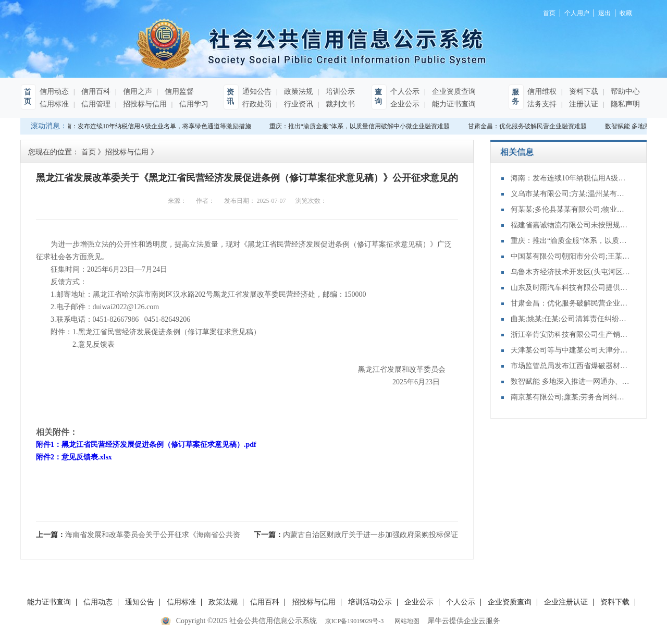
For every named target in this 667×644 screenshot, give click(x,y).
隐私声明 (624, 104)
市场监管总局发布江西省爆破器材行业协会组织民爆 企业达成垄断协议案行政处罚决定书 (571, 366)
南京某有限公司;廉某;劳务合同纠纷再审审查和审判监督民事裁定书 (571, 397)
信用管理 (95, 104)
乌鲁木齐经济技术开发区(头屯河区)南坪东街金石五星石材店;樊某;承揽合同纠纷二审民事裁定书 (571, 272)
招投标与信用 (144, 104)
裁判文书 (339, 104)
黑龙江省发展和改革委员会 (408, 369)
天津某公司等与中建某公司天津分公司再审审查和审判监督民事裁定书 (571, 350)
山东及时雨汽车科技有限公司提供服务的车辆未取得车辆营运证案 (571, 288)
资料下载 (583, 92)
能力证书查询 (453, 104)
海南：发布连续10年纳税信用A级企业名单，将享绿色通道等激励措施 (156, 126)
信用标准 (54, 104)
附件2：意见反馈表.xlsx (74, 457)
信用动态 (54, 92)
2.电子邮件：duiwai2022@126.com (97, 307)
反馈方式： (61, 282)
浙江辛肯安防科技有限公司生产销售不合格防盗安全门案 (571, 335)
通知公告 (257, 92)
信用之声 (137, 92)
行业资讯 (298, 104)
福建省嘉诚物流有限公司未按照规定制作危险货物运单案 (571, 225)
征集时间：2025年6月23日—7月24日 (102, 269)
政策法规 (298, 92)
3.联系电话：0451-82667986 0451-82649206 (113, 319)
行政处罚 (257, 104)
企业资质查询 (453, 92)
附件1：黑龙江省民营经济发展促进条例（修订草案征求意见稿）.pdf (146, 445)
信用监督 (178, 92)
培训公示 (339, 92)
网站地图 (405, 621)
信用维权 (542, 92)
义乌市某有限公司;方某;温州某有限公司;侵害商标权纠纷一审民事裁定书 (571, 194)
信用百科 (95, 92)
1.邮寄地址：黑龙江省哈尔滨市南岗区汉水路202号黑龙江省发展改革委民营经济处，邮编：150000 (201, 294)
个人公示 (405, 92)
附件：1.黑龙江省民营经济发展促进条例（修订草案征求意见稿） (148, 332)
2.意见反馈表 (75, 344)
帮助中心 (624, 92)
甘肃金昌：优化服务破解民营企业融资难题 (528, 126)
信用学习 (193, 104)
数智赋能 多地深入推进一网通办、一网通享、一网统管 (571, 381)
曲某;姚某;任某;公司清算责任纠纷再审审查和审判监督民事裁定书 (571, 319)
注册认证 (583, 104)
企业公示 (405, 104)
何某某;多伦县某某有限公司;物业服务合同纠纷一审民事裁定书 (571, 209)
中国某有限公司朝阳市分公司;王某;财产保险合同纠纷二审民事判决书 (571, 256)
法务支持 (542, 104)
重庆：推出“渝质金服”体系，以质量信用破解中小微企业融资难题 (361, 126)
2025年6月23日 (425, 382)
